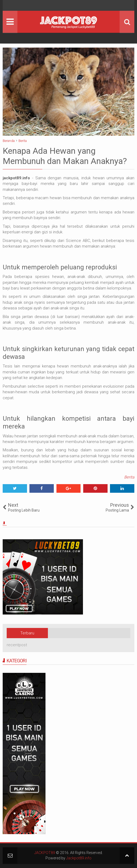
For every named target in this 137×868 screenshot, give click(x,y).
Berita (129, 477)
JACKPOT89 (45, 853)
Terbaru (27, 633)
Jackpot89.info (79, 858)
